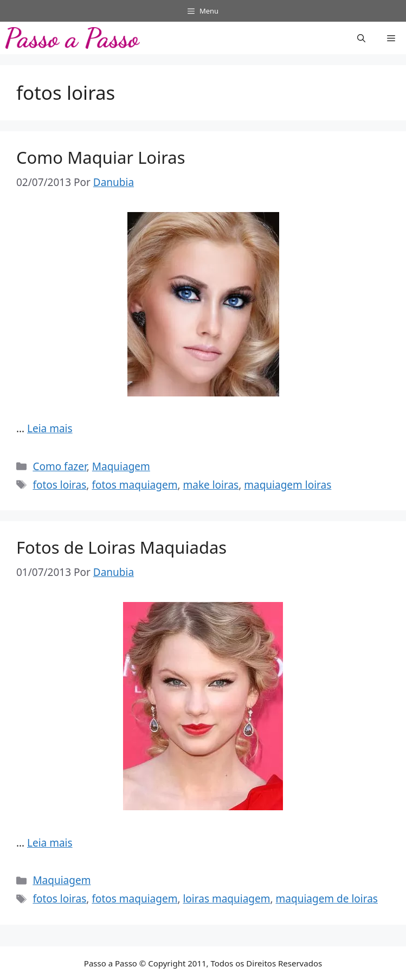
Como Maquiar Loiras (101, 157)
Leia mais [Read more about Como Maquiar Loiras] (50, 428)
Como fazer (59, 466)
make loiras (211, 485)
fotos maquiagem (134, 485)
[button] (361, 38)
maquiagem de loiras (327, 899)
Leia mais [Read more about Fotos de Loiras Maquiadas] (50, 843)
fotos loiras (59, 485)
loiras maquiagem (226, 899)
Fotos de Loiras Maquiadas (121, 547)
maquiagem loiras (288, 485)
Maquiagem (121, 466)
